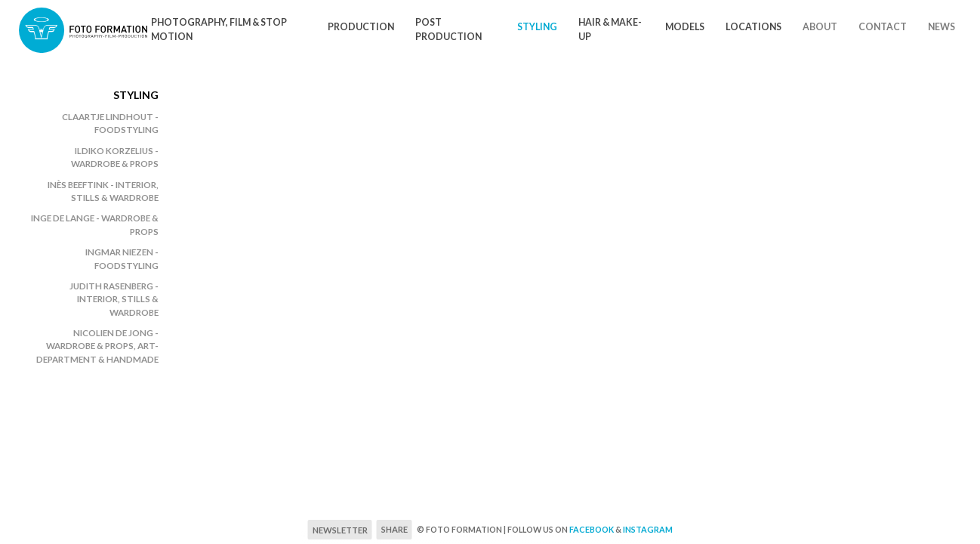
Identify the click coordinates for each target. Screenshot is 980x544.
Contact (883, 27)
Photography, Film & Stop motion (219, 29)
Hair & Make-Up (610, 29)
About (820, 27)
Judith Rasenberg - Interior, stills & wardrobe (114, 299)
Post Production (448, 29)
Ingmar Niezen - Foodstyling (122, 258)
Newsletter (340, 530)
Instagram (648, 529)
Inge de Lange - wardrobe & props (95, 224)
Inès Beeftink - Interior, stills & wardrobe (103, 191)
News (941, 27)
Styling (537, 27)
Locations (753, 27)
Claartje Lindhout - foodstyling (110, 123)
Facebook (592, 529)
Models (685, 27)
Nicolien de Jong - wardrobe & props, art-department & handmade (97, 346)
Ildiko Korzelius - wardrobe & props (115, 157)
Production (361, 27)
